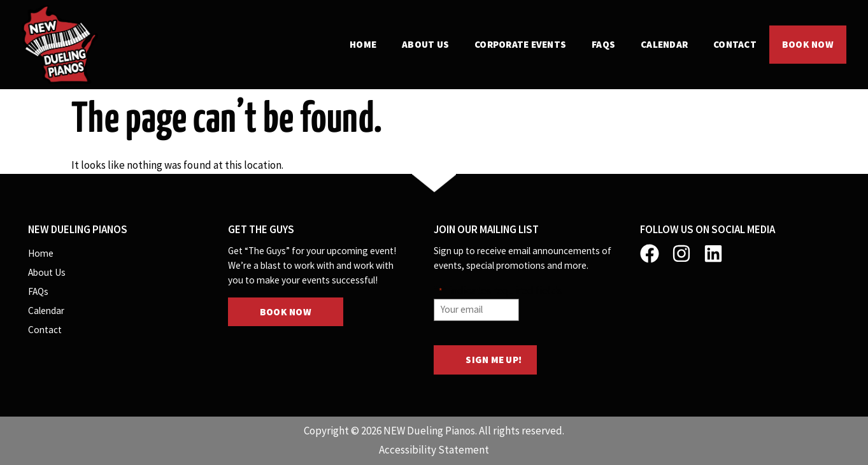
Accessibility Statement (434, 450)
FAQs (603, 44)
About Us (425, 44)
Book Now (808, 44)
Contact (735, 44)
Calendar (664, 44)
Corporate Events (520, 44)
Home (363, 44)
